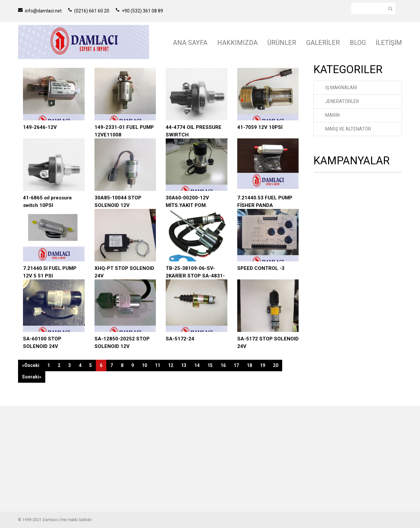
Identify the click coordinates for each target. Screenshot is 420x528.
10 (144, 365)
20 (276, 365)
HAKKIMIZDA (237, 43)
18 (249, 365)
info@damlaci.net (40, 11)
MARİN (332, 115)
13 (184, 365)
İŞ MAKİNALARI (341, 88)
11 (157, 365)
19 (262, 365)
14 (197, 365)
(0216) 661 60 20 (89, 11)
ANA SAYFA (190, 43)
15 (210, 365)
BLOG (358, 43)
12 (171, 365)
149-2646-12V (40, 127)
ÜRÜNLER (282, 43)
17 (236, 365)
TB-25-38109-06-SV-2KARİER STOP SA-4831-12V (195, 276)
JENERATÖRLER (342, 101)
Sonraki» (32, 377)
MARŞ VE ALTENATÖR (348, 129)
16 (223, 365)
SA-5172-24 (180, 339)
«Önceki (31, 365)
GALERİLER (323, 43)
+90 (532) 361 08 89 (139, 11)
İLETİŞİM (389, 43)
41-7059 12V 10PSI (260, 127)
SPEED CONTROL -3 (261, 268)
